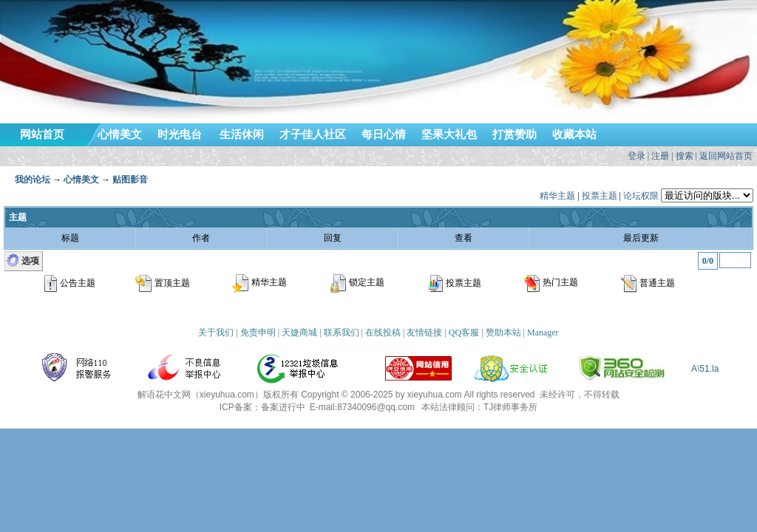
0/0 (708, 261)
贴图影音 (130, 180)
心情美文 (81, 180)
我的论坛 (33, 180)
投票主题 (600, 196)
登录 (637, 156)
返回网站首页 (726, 156)
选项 (30, 261)
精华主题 (557, 196)
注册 (660, 156)
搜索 (685, 156)
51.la (709, 369)
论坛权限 (641, 196)
